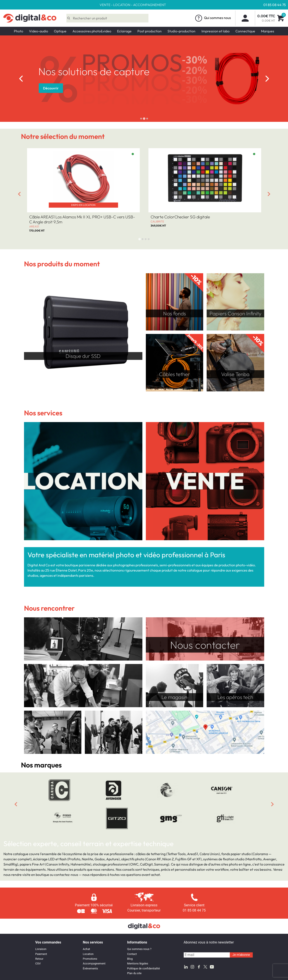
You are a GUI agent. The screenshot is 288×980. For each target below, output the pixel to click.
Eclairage (124, 31)
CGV (38, 963)
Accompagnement (94, 963)
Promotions (90, 959)
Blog (130, 959)
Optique (60, 31)
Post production (150, 31)
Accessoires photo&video (92, 31)
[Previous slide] (16, 804)
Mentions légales (138, 963)
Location (88, 954)
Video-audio (39, 31)
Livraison (41, 949)
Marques (268, 31)
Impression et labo (216, 31)
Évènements (90, 968)
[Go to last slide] (21, 79)
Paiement (41, 954)
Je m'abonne (241, 955)
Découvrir (259, 88)
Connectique (245, 31)
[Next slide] (267, 79)
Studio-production (181, 31)
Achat (86, 949)
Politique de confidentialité (144, 968)
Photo (19, 31)
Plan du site (134, 973)
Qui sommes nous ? (139, 949)
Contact (132, 954)
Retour (39, 959)
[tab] (141, 119)
